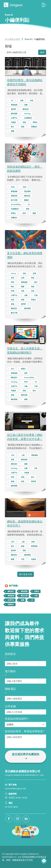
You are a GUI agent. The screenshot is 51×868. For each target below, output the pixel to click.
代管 (36, 468)
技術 (32, 100)
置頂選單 (27, 191)
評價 (13, 291)
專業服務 (14, 105)
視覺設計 (34, 127)
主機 (26, 468)
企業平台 (14, 118)
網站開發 (14, 114)
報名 (13, 287)
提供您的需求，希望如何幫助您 (25, 731)
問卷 (33, 278)
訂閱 (23, 278)
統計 (36, 282)
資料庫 (13, 109)
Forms (13, 273)
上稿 (23, 455)
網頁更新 (24, 395)
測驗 (23, 287)
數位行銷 (14, 313)
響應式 (27, 200)
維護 (13, 131)
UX (12, 100)
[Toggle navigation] (44, 5)
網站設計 (26, 109)
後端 (23, 127)
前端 (24, 122)
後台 (13, 127)
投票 (34, 273)
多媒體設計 (28, 118)
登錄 (33, 287)
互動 (23, 291)
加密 (33, 291)
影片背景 (14, 200)
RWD (13, 187)
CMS (13, 455)
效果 (24, 213)
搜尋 (42, 52)
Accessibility (16, 204)
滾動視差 (14, 196)
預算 (26, 373)
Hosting (27, 114)
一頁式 (24, 187)
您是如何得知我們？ (17, 719)
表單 (13, 278)
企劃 (22, 100)
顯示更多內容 (26, 574)
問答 (13, 282)
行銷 (36, 295)
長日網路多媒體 (13, 39)
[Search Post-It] (22, 52)
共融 (26, 386)
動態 (34, 213)
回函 (24, 273)
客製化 (35, 122)
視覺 (26, 105)
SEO (12, 369)
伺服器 (13, 122)
